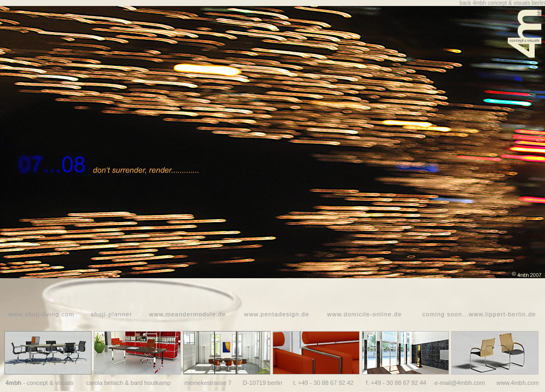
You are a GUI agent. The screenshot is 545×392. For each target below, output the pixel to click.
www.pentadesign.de (277, 314)
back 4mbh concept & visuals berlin (502, 3)
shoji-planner (112, 314)
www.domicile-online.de (364, 314)
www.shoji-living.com (41, 314)
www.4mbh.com (518, 383)
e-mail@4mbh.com (459, 383)
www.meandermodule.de (188, 314)
